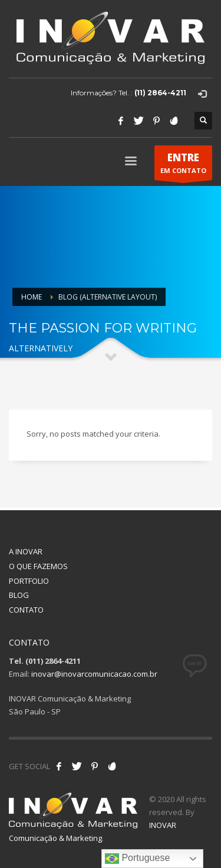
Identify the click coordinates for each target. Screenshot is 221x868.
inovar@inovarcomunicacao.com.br (94, 674)
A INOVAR (26, 551)
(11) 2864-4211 (160, 93)
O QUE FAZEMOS (38, 566)
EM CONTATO (183, 165)
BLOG (19, 595)
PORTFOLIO (29, 581)
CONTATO (26, 610)
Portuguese (137, 859)
